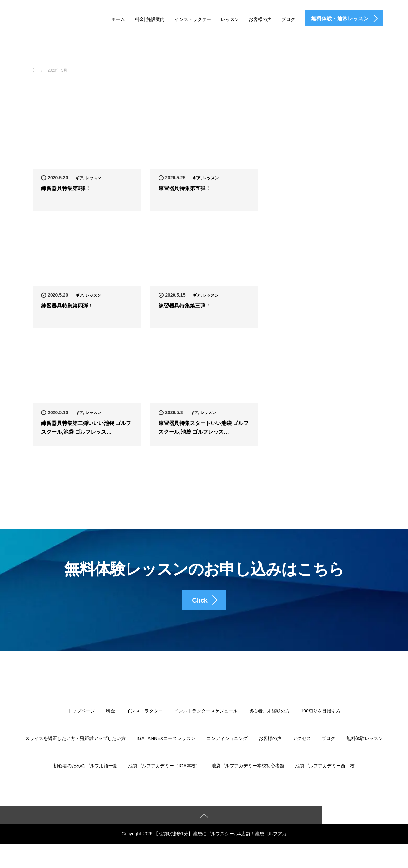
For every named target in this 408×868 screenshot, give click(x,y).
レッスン (230, 19)
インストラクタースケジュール (206, 715)
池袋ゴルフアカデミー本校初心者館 (248, 770)
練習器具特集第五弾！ (185, 189)
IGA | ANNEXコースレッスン (166, 743)
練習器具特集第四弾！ (67, 306)
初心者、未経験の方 (269, 715)
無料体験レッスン (365, 743)
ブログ (288, 19)
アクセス (302, 743)
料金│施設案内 (150, 19)
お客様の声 (260, 19)
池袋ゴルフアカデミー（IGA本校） (164, 770)
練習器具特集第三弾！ (185, 306)
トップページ (81, 715)
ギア (79, 178)
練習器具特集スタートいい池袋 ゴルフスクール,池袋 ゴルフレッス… (204, 428)
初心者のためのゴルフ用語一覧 (85, 770)
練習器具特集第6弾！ (66, 189)
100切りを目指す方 (321, 715)
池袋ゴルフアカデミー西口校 (325, 770)
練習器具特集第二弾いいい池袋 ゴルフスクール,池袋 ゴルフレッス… (86, 428)
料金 (111, 715)
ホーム (118, 19)
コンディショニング (227, 743)
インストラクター (193, 19)
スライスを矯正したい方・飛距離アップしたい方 (75, 743)
